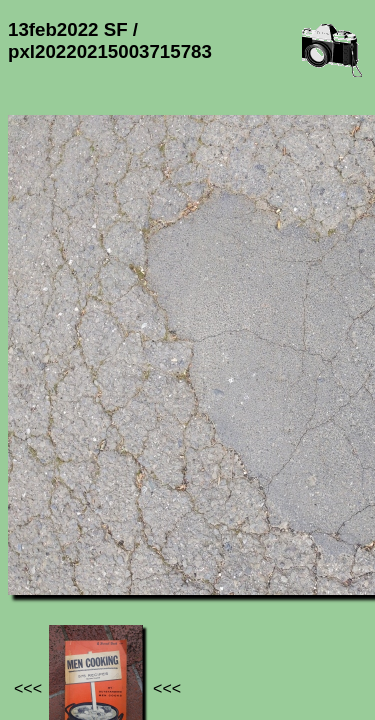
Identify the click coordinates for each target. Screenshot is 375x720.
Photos (119, 590)
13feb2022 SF (207, 590)
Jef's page (44, 590)
